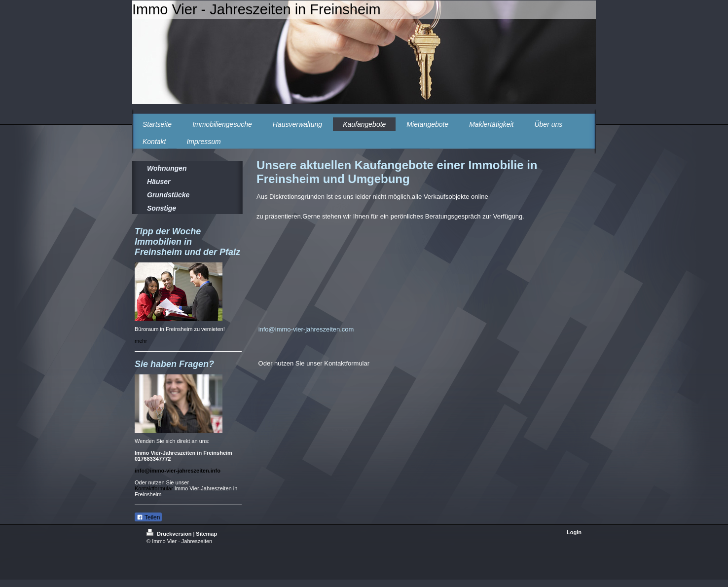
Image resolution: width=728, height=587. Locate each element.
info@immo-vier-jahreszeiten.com (306, 329)
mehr (141, 341)
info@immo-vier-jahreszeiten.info (178, 471)
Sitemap (206, 534)
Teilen (148, 517)
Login (574, 532)
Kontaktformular (154, 488)
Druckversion (170, 534)
